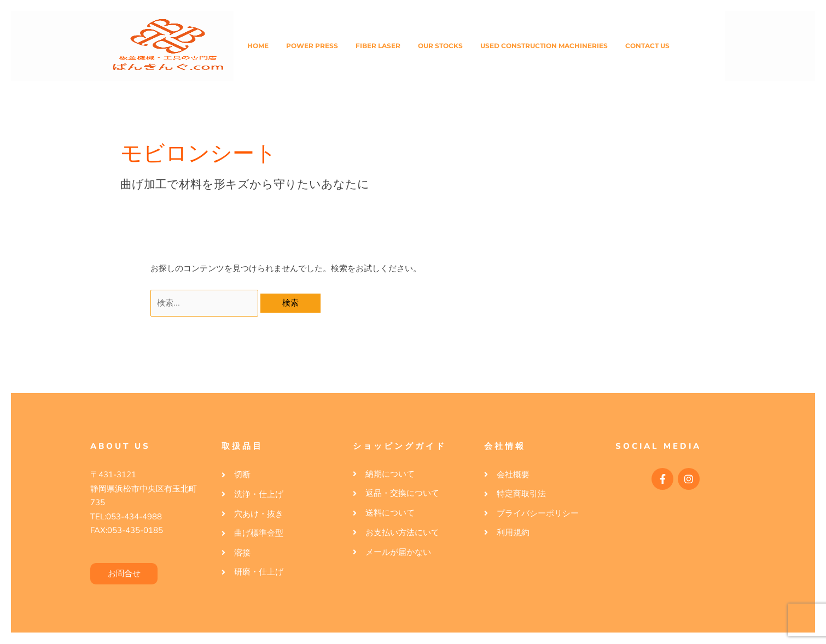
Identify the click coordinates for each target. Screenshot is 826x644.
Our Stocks (440, 46)
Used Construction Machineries (544, 46)
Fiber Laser (378, 46)
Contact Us (647, 46)
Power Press (312, 46)
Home (258, 46)
